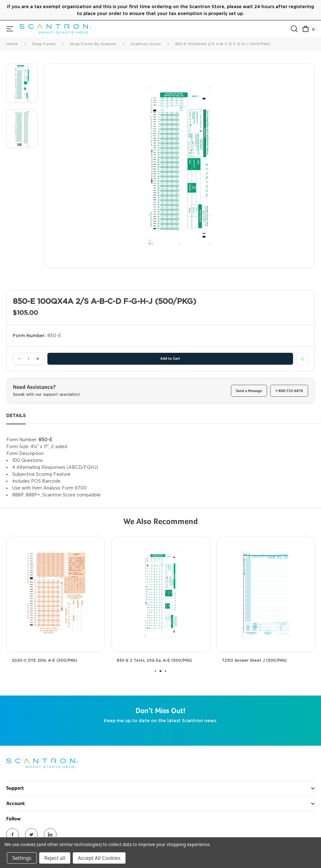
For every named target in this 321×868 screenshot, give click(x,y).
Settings (22, 858)
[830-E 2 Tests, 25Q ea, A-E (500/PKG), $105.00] (161, 594)
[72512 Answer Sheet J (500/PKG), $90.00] (266, 594)
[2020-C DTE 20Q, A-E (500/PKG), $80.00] (56, 594)
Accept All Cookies (99, 858)
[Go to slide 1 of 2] (156, 671)
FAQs (12, 824)
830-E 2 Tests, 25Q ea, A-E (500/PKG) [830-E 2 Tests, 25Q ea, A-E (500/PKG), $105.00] (154, 660)
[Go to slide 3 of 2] (166, 671)
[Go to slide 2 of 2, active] (161, 671)
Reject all (55, 858)
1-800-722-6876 (289, 391)
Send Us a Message (27, 801)
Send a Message (249, 391)
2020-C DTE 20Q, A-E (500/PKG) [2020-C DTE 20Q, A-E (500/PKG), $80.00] (44, 660)
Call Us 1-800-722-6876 (32, 812)
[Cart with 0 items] (309, 29)
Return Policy (21, 835)
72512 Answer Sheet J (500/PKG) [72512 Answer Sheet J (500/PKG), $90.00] (254, 660)
